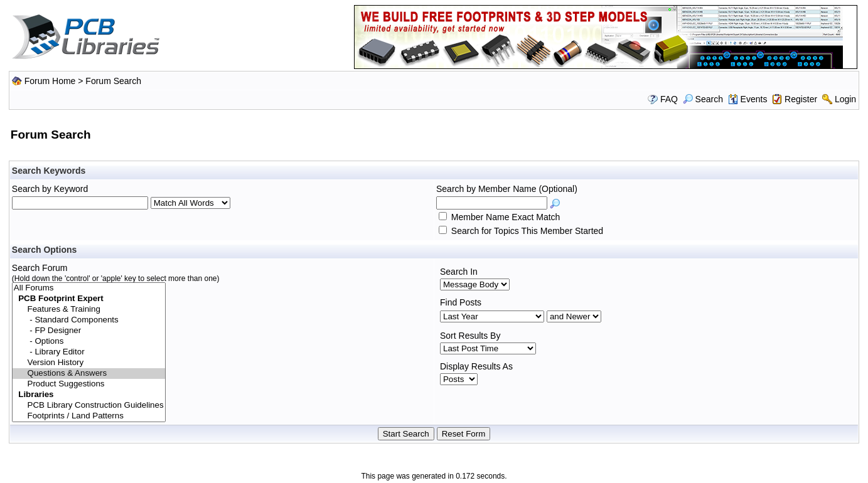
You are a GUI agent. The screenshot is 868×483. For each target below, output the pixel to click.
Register (801, 99)
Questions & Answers (89, 374)
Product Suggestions (89, 384)
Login (845, 99)
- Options (89, 342)
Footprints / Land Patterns (89, 416)
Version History (89, 363)
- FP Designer (89, 331)
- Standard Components (89, 320)
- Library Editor (89, 352)
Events (748, 99)
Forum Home (50, 81)
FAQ (669, 99)
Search (703, 99)
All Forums (89, 288)
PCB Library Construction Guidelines (89, 406)
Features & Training (89, 310)
